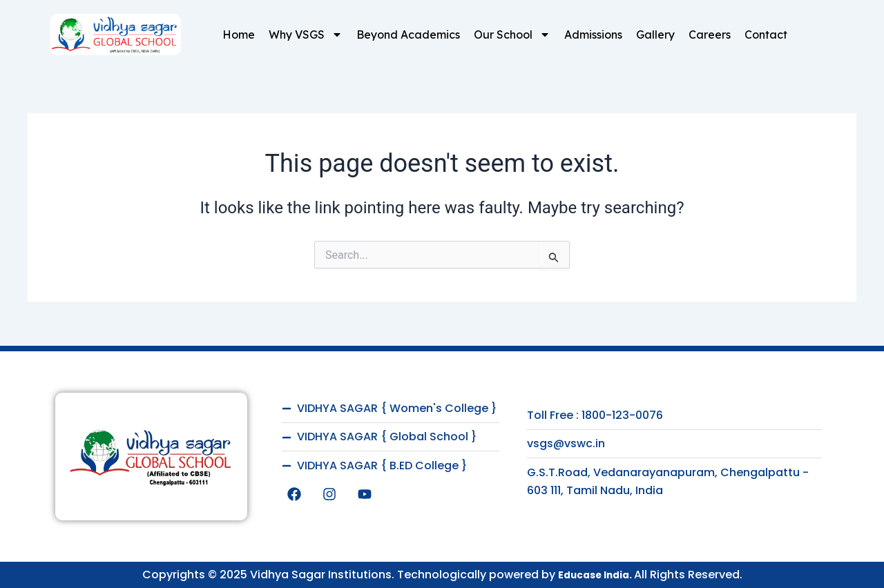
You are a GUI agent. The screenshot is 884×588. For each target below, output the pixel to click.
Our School (512, 35)
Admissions (593, 35)
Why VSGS (306, 35)
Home (239, 35)
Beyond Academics (408, 35)
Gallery (655, 35)
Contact (766, 35)
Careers (710, 35)
